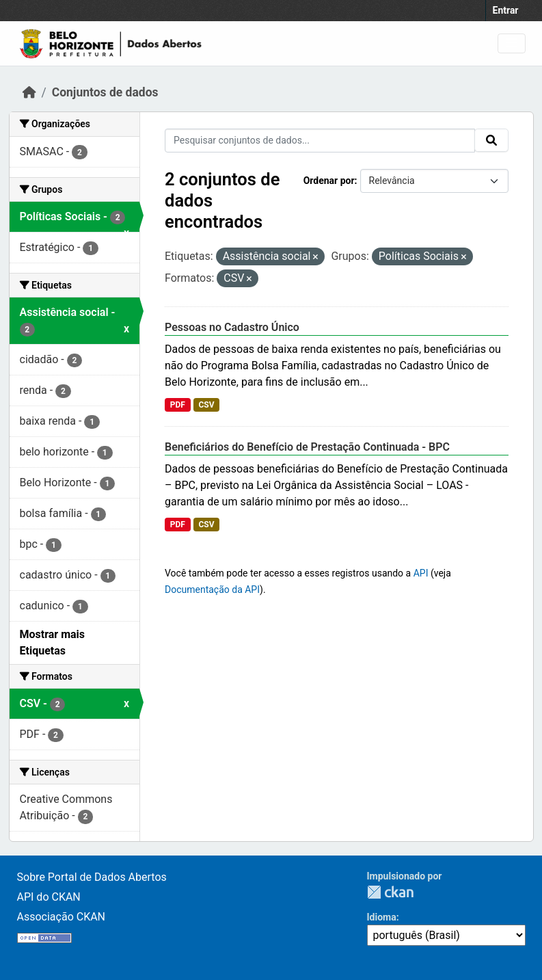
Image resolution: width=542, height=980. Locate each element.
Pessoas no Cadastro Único (232, 327)
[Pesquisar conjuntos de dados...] (320, 141)
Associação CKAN (62, 917)
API (421, 573)
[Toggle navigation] (512, 43)
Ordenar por (329, 181)
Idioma (382, 917)
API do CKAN (49, 897)
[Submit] (491, 140)
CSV (206, 405)
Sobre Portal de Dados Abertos (92, 877)
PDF (178, 405)
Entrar (506, 10)
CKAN (390, 892)
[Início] (29, 92)
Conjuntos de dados (105, 92)
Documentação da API (212, 590)
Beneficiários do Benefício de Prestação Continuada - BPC (307, 447)
